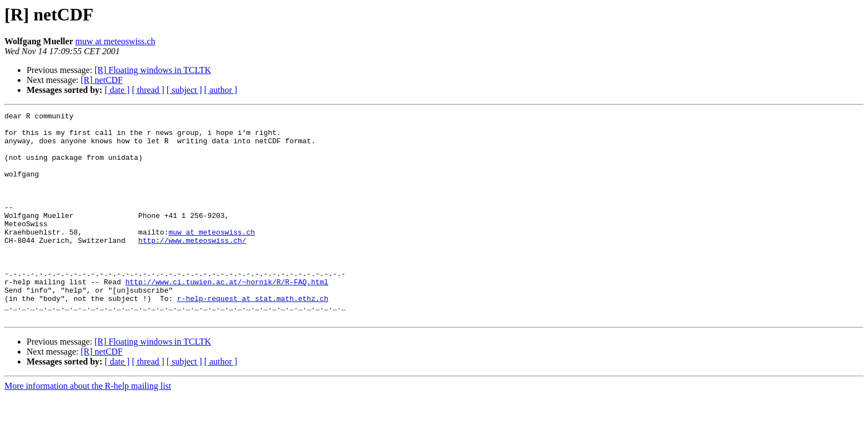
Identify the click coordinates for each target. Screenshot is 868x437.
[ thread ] (148, 90)
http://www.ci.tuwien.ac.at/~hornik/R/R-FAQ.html (227, 316)
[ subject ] (184, 90)
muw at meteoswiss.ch (115, 41)
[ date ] (117, 90)
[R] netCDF (102, 80)
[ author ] (221, 90)
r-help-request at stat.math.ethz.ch (253, 336)
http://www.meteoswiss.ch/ (192, 267)
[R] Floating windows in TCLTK (153, 70)
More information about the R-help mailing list (88, 427)
